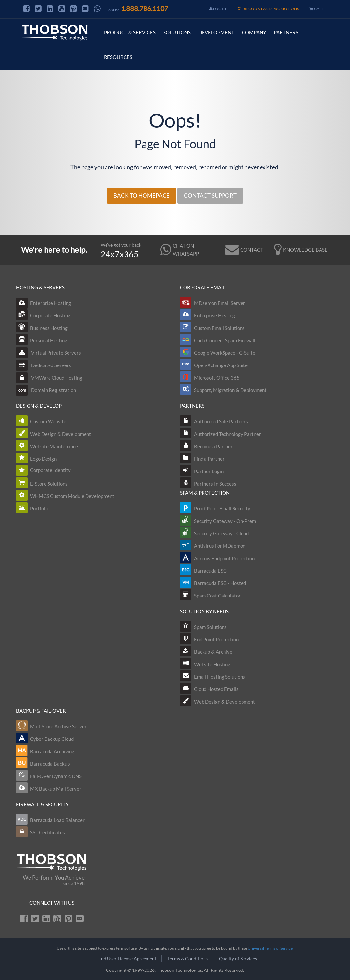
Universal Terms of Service (270, 948)
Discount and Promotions (268, 9)
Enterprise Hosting (44, 303)
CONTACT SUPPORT (210, 196)
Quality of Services (238, 959)
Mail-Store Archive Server (58, 726)
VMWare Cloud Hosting (49, 378)
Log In (218, 9)
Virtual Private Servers (49, 353)
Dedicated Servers (44, 365)
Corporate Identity (50, 470)
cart (317, 9)
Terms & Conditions (188, 959)
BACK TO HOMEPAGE (142, 196)
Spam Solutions (210, 627)
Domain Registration (46, 390)
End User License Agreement (127, 959)
